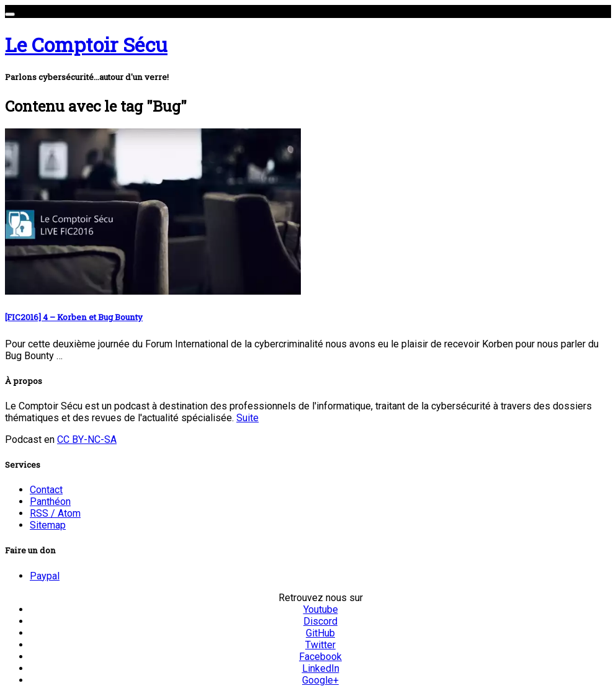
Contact (46, 490)
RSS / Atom (55, 513)
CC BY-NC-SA (87, 439)
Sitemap (48, 525)
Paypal (45, 576)
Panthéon (50, 502)
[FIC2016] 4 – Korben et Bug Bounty (74, 317)
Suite (248, 418)
